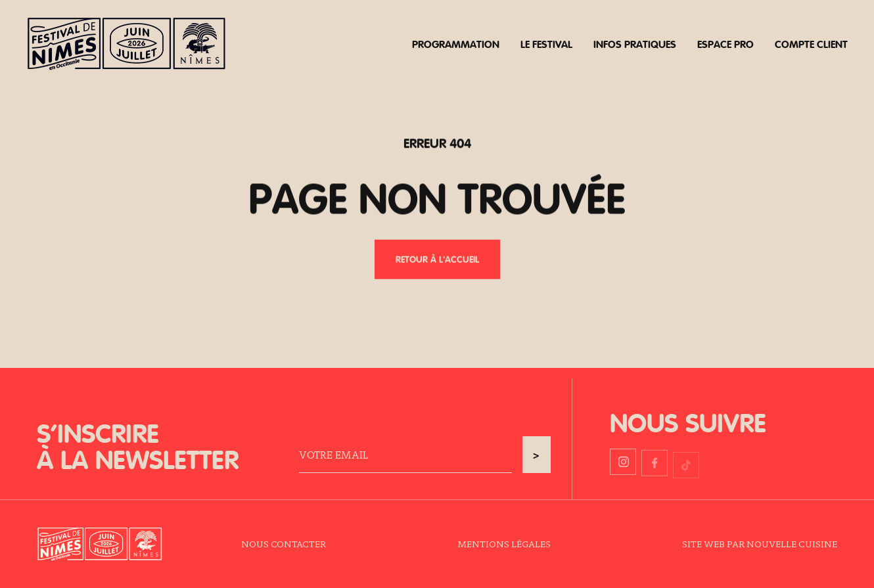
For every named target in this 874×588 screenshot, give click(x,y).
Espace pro (725, 44)
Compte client (811, 44)
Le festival (546, 44)
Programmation (456, 44)
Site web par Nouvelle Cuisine (760, 544)
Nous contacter (284, 544)
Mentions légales (504, 544)
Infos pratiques (635, 44)
